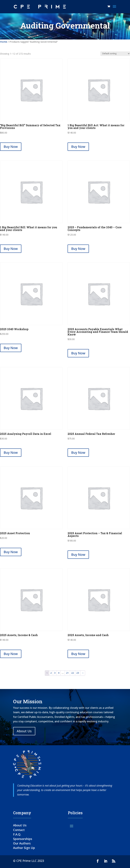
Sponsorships (23, 839)
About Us (24, 731)
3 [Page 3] (55, 673)
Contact (19, 830)
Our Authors (22, 843)
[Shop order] (115, 54)
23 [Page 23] (78, 673)
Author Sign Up (24, 848)
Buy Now (11, 147)
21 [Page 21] (67, 673)
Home (4, 42)
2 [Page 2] (51, 673)
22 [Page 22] (73, 673)
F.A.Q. (17, 834)
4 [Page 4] (59, 673)
